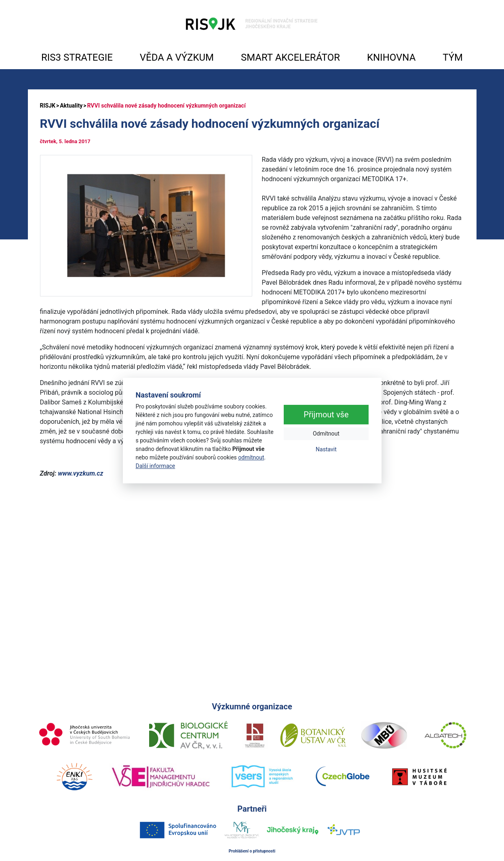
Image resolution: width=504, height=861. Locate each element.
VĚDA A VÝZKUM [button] (177, 57)
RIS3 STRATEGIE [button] (77, 57)
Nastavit (326, 450)
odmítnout (251, 457)
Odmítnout (326, 434)
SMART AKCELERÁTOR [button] (290, 57)
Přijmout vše (326, 415)
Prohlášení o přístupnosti (252, 851)
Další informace (156, 466)
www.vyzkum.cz (80, 473)
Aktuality (71, 106)
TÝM (453, 57)
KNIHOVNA (391, 57)
